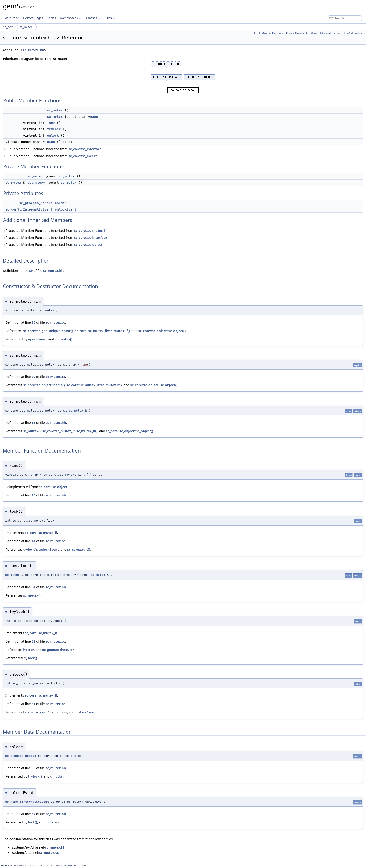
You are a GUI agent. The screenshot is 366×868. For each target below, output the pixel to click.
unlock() (57, 776)
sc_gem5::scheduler (58, 650)
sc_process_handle (36, 203)
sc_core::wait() (79, 549)
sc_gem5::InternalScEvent (29, 209)
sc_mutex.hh (33, 50)
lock (51, 123)
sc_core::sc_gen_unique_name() (48, 331)
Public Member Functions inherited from (52, 149)
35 (33, 322)
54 (33, 587)
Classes (93, 18)
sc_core (8, 27)
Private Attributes (330, 33)
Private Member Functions (302, 33)
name (94, 117)
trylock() (30, 549)
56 (33, 768)
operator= (36, 183)
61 (33, 704)
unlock (53, 135)
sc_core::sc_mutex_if (90, 230)
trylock (54, 129)
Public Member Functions (269, 33)
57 (33, 814)
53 (33, 423)
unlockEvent (66, 209)
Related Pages (33, 18)
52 (33, 641)
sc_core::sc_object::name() (44, 385)
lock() (32, 658)
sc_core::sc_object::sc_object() (162, 331)
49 (33, 495)
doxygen (72, 865)
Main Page (12, 18)
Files (110, 18)
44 (33, 541)
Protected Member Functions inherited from (55, 230)
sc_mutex (26, 27)
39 (31, 271)
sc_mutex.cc (55, 322)
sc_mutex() (64, 339)
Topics (51, 18)
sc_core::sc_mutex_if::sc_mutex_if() (102, 331)
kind (51, 142)
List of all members (354, 33)
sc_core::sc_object (83, 156)
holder (61, 203)
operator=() (37, 339)
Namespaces (71, 18)
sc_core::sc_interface (85, 149)
